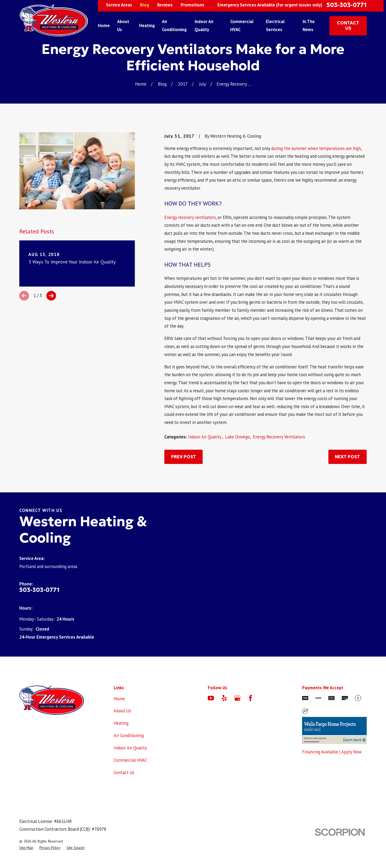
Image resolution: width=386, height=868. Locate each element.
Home (119, 699)
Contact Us (124, 772)
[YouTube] (211, 698)
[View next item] (51, 296)
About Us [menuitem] (123, 25)
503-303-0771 (347, 5)
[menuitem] (26, 848)
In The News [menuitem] (309, 25)
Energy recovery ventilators (190, 217)
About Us (122, 711)
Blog (144, 5)
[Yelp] (224, 698)
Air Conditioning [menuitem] (174, 25)
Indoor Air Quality (205, 437)
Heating (121, 723)
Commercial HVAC (130, 760)
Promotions (192, 5)
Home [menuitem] (104, 25)
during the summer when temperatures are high (316, 148)
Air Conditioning (129, 735)
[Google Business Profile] (237, 698)
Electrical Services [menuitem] (275, 25)
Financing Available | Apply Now (332, 752)
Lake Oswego (237, 437)
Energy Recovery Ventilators (279, 437)
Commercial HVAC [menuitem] (242, 25)
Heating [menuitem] (147, 25)
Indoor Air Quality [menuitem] (204, 25)
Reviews (165, 5)
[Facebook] (250, 698)
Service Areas (119, 5)
